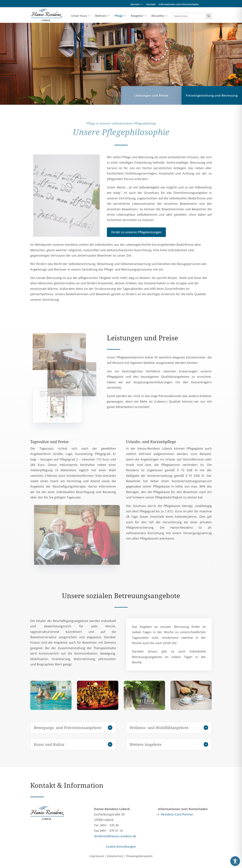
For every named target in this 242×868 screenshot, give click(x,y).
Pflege (119, 16)
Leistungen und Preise (151, 99)
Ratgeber (137, 16)
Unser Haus (79, 16)
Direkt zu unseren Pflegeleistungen (136, 232)
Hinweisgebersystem (139, 856)
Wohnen (101, 16)
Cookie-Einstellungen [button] (121, 847)
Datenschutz (115, 856)
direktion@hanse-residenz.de (115, 836)
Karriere (135, 5)
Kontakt (151, 5)
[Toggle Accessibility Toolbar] (235, 861)
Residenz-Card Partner (177, 814)
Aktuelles (158, 16)
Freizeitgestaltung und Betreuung (212, 99)
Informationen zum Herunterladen (179, 5)
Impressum (97, 856)
